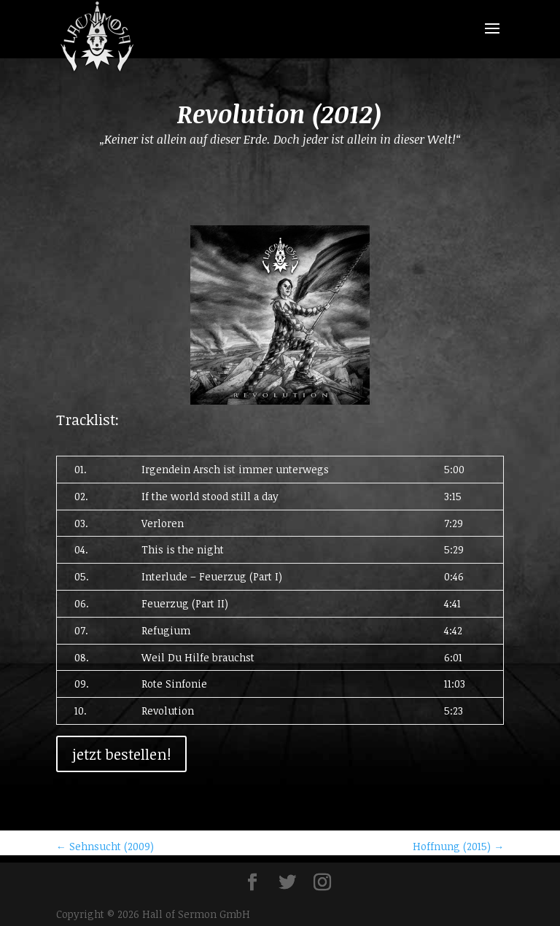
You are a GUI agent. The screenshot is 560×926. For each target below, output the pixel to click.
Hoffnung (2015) (458, 846)
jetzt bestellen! (121, 754)
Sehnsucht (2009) (105, 846)
